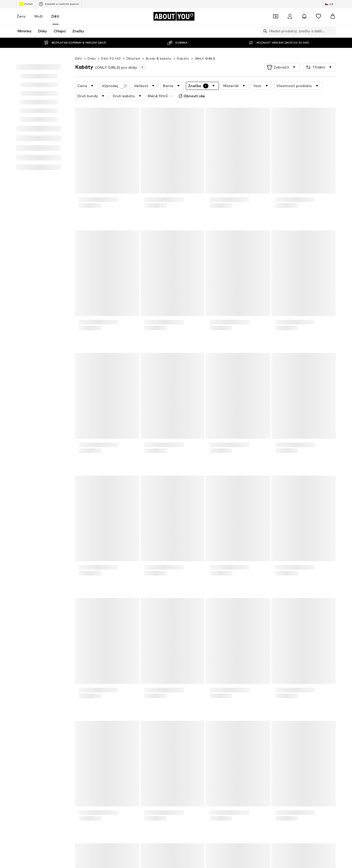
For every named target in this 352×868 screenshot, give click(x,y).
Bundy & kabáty (159, 48)
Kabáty (183, 48)
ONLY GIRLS (205, 48)
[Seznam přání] (318, 16)
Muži (39, 16)
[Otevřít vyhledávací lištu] (264, 31)
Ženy (21, 16)
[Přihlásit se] (290, 16)
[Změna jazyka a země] (329, 4)
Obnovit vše (161, 85)
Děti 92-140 (111, 48)
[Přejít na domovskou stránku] (174, 16)
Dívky (92, 48)
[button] (282, 57)
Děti (55, 16)
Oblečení (133, 48)
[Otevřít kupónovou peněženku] (276, 16)
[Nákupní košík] (333, 16)
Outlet (26, 4)
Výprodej (115, 76)
